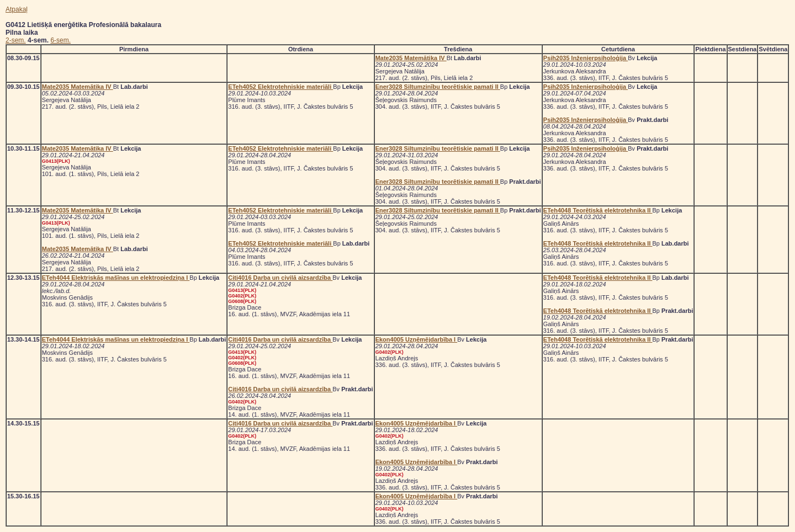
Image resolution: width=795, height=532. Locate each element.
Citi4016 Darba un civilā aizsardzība (280, 278)
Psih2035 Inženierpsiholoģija (585, 58)
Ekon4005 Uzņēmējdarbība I (417, 339)
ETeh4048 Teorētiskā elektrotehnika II (598, 210)
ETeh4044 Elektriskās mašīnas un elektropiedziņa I (116, 278)
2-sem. (16, 40)
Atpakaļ (17, 9)
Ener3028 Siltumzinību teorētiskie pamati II (438, 87)
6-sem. (60, 40)
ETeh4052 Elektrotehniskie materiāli (280, 87)
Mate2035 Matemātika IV (411, 58)
